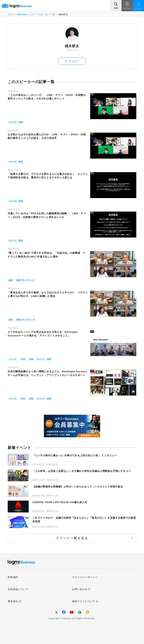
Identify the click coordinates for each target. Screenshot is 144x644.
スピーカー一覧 (46, 14)
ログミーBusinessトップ (21, 14)
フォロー (72, 61)
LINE (23, 359)
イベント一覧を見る (72, 538)
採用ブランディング (26, 280)
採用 (11, 280)
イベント (13, 359)
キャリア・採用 (16, 122)
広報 (31, 359)
